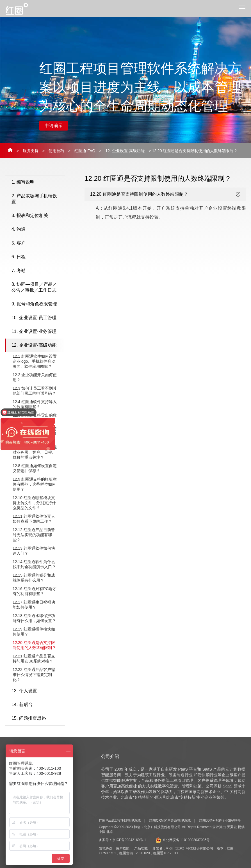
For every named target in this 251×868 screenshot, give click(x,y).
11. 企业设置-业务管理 (37, 332)
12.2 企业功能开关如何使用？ (35, 377)
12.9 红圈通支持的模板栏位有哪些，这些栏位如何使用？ (35, 484)
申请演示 (54, 126)
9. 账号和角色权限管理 (37, 304)
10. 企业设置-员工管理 (37, 318)
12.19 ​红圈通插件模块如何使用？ (34, 632)
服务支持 (31, 151)
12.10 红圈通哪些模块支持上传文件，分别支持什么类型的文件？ (34, 503)
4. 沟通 (37, 230)
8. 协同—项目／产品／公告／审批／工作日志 (37, 287)
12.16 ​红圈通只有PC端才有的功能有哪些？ (35, 591)
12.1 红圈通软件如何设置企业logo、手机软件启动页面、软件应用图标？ (35, 361)
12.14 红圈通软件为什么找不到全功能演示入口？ (34, 564)
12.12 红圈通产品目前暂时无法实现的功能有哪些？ (34, 535)
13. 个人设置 (37, 691)
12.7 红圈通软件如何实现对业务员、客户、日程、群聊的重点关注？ (35, 452)
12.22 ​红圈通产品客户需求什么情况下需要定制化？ (34, 675)
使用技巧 (56, 151)
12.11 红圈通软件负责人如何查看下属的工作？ (34, 519)
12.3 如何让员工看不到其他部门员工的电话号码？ (35, 391)
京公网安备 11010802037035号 (183, 840)
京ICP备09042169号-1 (129, 840)
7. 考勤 (37, 271)
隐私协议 (106, 848)
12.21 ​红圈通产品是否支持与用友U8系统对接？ (34, 659)
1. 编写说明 (37, 182)
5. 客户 (37, 243)
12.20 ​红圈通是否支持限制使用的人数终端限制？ (34, 645)
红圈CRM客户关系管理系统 (170, 821)
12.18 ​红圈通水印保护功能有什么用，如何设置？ (34, 618)
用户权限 (123, 848)
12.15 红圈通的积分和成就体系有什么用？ (34, 578)
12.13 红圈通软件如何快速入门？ (34, 551)
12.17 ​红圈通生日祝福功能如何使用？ (34, 605)
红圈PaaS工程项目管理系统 (120, 821)
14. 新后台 (37, 705)
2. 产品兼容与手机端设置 (37, 199)
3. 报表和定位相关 (37, 216)
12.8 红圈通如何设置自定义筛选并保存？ (35, 468)
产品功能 (141, 848)
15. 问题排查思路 (37, 719)
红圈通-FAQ (85, 151)
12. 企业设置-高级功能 (125, 151)
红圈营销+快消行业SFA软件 (220, 821)
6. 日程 (37, 257)
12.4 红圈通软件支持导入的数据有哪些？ (35, 404)
